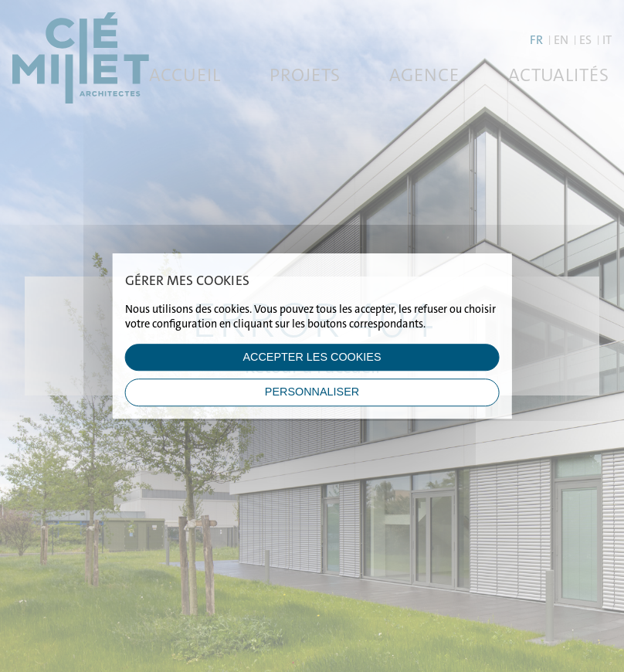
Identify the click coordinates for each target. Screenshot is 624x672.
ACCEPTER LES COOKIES (312, 357)
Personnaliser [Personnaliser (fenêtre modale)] (312, 392)
